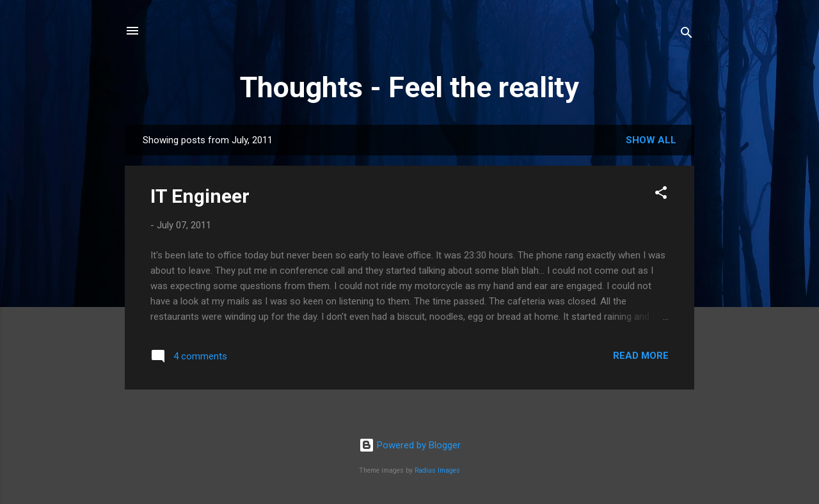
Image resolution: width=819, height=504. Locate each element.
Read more (641, 356)
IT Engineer (200, 196)
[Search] (687, 35)
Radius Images (437, 470)
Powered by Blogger (410, 445)
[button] (661, 195)
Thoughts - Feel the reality (409, 87)
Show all (651, 140)
